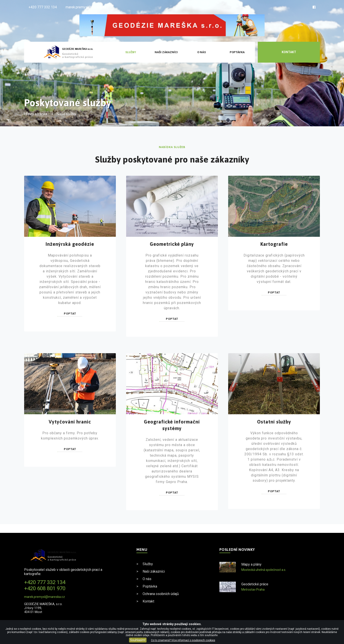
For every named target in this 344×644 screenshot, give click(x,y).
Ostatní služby (274, 422)
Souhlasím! (138, 640)
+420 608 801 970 (45, 588)
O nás (202, 52)
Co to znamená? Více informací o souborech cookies (183, 640)
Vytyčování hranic (70, 422)
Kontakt (289, 52)
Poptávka (237, 52)
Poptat (70, 314)
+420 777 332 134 (43, 7)
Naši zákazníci (166, 52)
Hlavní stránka (36, 114)
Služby (131, 52)
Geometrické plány (172, 244)
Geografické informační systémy (172, 425)
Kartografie (274, 244)
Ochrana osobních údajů (161, 594)
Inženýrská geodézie (70, 244)
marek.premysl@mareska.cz (87, 7)
